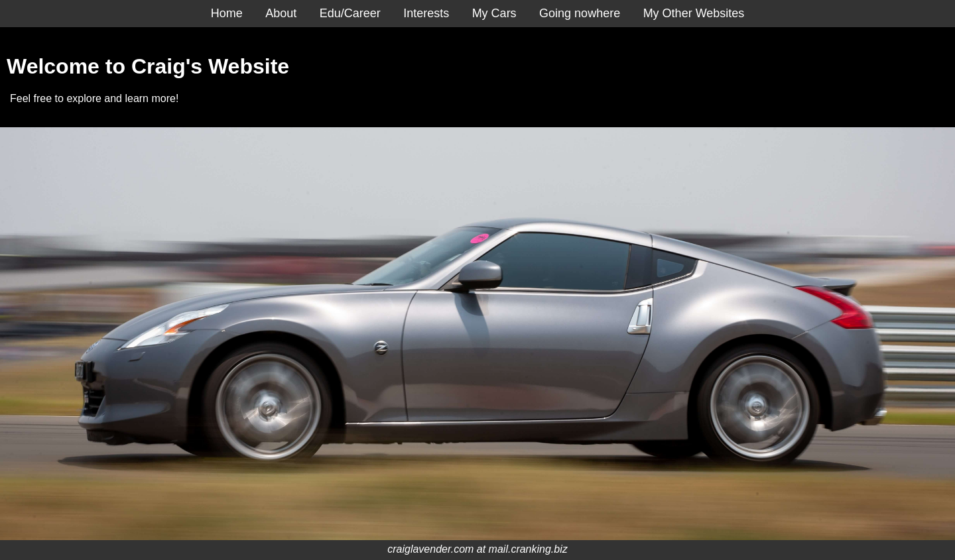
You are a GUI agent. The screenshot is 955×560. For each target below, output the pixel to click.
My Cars (494, 13)
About (281, 13)
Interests (426, 13)
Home (227, 13)
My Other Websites (694, 13)
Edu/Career (350, 13)
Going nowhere (580, 13)
